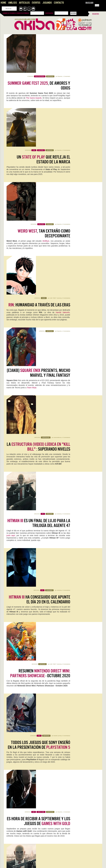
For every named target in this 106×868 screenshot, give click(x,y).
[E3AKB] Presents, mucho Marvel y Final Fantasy (38, 201)
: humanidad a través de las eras (39, 160)
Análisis (13, 3)
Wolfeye (46, 132)
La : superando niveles (38, 240)
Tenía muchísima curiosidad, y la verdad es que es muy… (27, 836)
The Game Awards (34, 59)
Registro (96, 14)
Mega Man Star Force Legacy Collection (25, 722)
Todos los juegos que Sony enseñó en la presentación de (39, 394)
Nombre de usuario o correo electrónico (16, 13)
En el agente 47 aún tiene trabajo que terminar (41, 548)
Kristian (25, 613)
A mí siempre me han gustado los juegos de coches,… (26, 807)
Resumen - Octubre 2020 (40, 355)
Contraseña (49, 13)
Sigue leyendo (12, 624)
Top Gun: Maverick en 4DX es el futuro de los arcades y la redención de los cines (76, 820)
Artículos (24, 3)
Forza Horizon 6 (16, 609)
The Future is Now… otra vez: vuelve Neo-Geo (23, 862)
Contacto (59, 3)
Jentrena (59, 269)
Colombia (64, 560)
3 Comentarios (66, 76)
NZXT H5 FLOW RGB (67, 720)
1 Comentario (66, 38)
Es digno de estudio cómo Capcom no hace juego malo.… (76, 853)
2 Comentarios (80, 650)
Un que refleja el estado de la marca (43, 86)
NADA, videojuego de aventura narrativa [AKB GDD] (24, 777)
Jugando (47, 3)
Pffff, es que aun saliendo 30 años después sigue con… (75, 865)
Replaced (12, 646)
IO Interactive (12, 517)
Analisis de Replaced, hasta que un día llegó (22, 770)
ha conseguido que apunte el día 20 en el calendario (39, 317)
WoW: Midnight (65, 683)
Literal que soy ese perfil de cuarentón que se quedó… (26, 865)
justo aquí (11, 291)
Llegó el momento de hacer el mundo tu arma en (39, 471)
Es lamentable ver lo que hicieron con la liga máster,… (25, 822)
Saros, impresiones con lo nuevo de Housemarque (24, 785)
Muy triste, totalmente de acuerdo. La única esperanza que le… (76, 809)
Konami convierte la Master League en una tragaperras (75, 805)
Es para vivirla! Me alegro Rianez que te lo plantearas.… (75, 824)
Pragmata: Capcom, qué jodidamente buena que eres (25, 851)
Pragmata (62, 646)
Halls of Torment (67, 609)
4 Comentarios (66, 192)
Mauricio (60, 38)
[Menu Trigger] (97, 5)
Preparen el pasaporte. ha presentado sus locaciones (39, 509)
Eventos (36, 3)
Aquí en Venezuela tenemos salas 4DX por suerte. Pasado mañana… (76, 840)
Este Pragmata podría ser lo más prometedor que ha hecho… (28, 853)
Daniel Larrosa (58, 385)
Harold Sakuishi (63, 168)
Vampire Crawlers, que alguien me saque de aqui (23, 755)
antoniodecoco (58, 231)
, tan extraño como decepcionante (44, 124)
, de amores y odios (39, 47)
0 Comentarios (66, 115)
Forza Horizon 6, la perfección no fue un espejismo (25, 762)
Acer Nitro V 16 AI (17, 683)
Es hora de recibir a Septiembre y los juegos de (38, 432)
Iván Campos (24, 728)
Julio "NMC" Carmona (56, 153)
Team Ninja (32, 216)
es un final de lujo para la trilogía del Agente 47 (39, 278)
